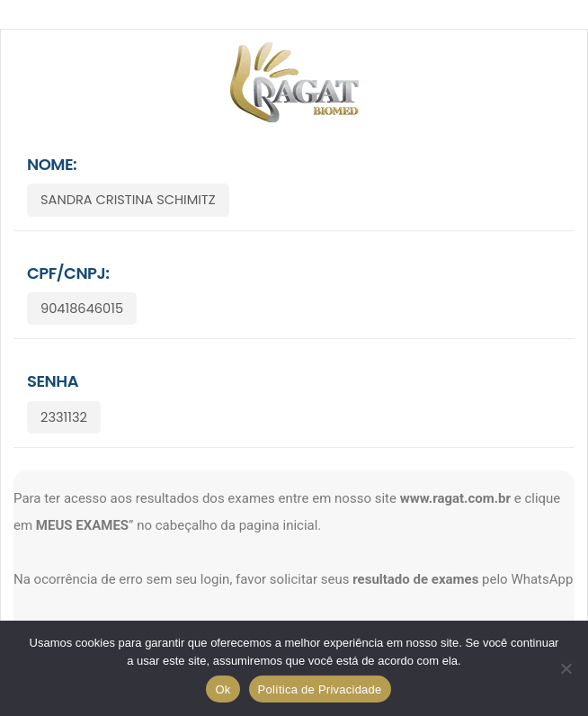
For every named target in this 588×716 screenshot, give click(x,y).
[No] (566, 668)
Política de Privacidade (320, 689)
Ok (223, 689)
